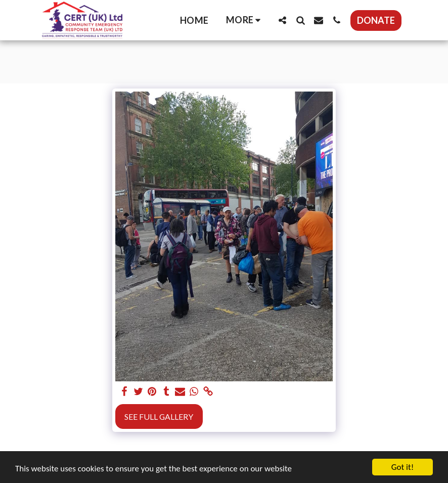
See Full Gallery (159, 416)
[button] (282, 20)
